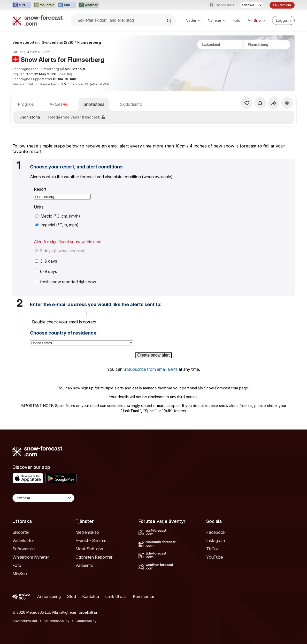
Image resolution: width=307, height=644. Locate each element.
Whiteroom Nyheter (31, 557)
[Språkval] (252, 5)
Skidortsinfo (131, 104)
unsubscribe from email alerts (151, 369)
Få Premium (282, 5)
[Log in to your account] (283, 20)
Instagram (216, 541)
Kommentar (144, 596)
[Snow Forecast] (37, 20)
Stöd (71, 596)
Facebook (216, 532)
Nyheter (217, 20)
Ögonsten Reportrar (94, 557)
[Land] (220, 45)
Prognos (26, 104)
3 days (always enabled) (60, 251)
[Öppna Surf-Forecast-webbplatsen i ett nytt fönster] (22, 5)
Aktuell (59, 104)
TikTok (213, 549)
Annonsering (49, 596)
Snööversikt (24, 549)
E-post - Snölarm (91, 541)
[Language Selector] (43, 498)
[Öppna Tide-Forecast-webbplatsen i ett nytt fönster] (67, 5)
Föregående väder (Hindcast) (76, 117)
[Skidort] (267, 45)
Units (39, 207)
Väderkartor (23, 541)
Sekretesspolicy (56, 621)
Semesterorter (25, 42)
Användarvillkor (25, 621)
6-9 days (46, 271)
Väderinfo (85, 565)
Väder (193, 20)
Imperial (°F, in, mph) (57, 225)
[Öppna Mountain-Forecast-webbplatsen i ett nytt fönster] (44, 5)
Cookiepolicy (86, 621)
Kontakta (91, 596)
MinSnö (20, 574)
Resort (40, 189)
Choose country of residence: (64, 333)
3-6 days (46, 261)
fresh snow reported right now (66, 282)
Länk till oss (116, 596)
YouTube (215, 557)
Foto (237, 20)
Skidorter (21, 532)
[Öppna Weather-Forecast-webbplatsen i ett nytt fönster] (89, 5)
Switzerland (58, 42)
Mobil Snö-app (89, 549)
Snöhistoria (94, 104)
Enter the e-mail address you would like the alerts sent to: (96, 305)
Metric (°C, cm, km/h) (58, 216)
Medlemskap (87, 532)
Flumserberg (89, 42)
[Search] (170, 21)
